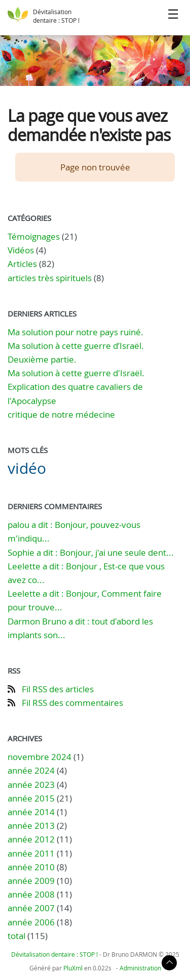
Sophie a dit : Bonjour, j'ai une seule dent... (91, 552)
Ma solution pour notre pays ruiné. (75, 332)
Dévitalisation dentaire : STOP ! (56, 16)
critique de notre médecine (61, 414)
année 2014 (31, 812)
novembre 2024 (40, 757)
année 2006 (31, 922)
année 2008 (31, 894)
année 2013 (31, 826)
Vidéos (21, 250)
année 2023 (31, 785)
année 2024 (31, 770)
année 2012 (31, 839)
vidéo (27, 468)
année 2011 (31, 853)
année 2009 (31, 881)
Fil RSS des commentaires (72, 703)
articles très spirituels (50, 278)
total (17, 936)
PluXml (73, 968)
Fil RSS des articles (58, 689)
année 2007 (31, 908)
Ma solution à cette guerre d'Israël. (76, 373)
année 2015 (31, 798)
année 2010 (31, 867)
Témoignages (34, 236)
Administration (140, 968)
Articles (22, 264)
